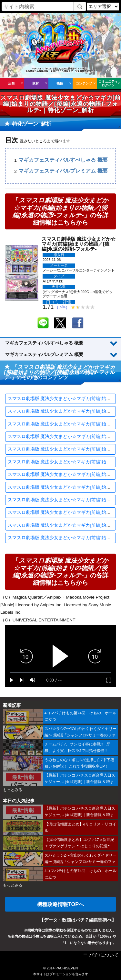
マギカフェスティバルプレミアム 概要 (63, 171)
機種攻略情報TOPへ (60, 904)
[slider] (60, 673)
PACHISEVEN (67, 968)
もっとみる (13, 790)
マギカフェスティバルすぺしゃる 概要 (63, 160)
